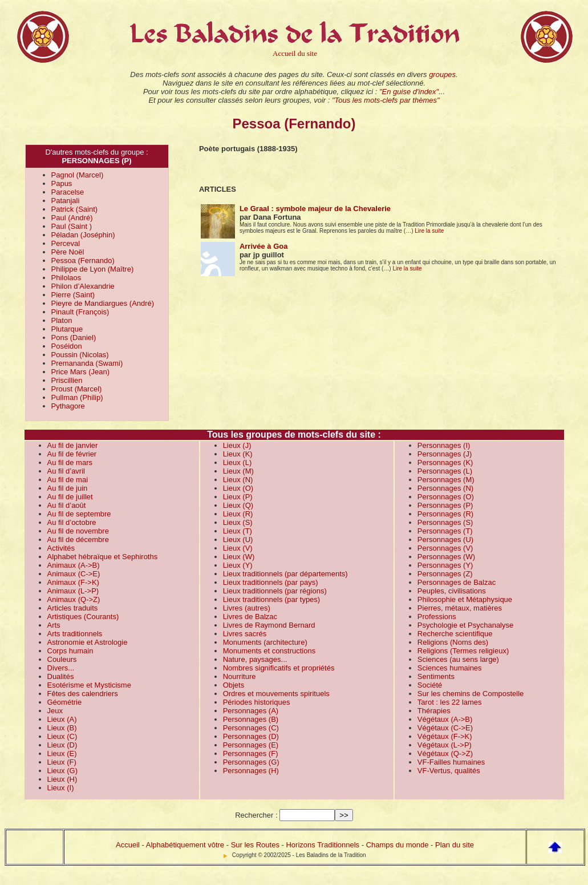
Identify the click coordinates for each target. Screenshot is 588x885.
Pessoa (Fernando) (83, 260)
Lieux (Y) (238, 565)
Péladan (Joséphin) (83, 235)
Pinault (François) (80, 312)
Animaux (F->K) (73, 582)
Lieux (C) (62, 736)
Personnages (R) (445, 514)
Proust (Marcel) (77, 389)
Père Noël (68, 252)
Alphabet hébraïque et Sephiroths (103, 557)
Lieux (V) (238, 548)
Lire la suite (429, 231)
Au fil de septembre (79, 514)
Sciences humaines (450, 668)
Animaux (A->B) (74, 565)
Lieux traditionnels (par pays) (271, 582)
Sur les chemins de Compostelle (471, 694)
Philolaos (66, 278)
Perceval (66, 243)
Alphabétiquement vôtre (185, 845)
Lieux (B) (62, 728)
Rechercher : (256, 815)
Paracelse (68, 192)
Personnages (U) (445, 540)
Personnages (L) (445, 471)
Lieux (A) (62, 719)
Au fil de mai (68, 480)
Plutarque (67, 329)
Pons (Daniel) (74, 338)
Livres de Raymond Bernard (269, 625)
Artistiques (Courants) (83, 617)
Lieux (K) (238, 454)
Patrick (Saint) (75, 209)
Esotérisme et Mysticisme (89, 685)
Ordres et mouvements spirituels (276, 694)
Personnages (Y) (445, 565)
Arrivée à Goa (264, 246)
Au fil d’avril (66, 471)
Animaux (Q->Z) (74, 599)
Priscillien (67, 380)
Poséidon (67, 346)
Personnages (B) (251, 719)
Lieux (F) (62, 762)
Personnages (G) (251, 762)
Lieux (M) (238, 471)
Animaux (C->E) (74, 574)
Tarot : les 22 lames (450, 702)
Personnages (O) (446, 497)
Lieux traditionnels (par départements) (285, 574)
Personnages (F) (251, 753)
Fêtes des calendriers (83, 694)
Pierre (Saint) (73, 295)
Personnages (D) (251, 736)
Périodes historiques (257, 702)
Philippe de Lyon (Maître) (93, 269)
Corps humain (70, 651)
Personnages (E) (251, 745)
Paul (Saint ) (72, 226)
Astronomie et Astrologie (88, 642)
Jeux (55, 711)
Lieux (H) (62, 779)
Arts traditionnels (75, 634)
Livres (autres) (247, 608)
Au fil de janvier (73, 445)
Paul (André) (72, 218)
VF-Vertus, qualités (449, 771)
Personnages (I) (444, 445)
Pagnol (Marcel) (78, 175)
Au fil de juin (68, 488)
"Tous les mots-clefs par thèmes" (386, 100)
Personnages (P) (445, 505)
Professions (437, 617)
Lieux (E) (62, 753)
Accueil (128, 845)
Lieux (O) (238, 488)
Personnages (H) (251, 771)
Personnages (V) (445, 548)
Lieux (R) (238, 514)
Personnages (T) (445, 531)
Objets (234, 685)
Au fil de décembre (78, 540)
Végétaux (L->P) (445, 745)
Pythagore (68, 406)
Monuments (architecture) (265, 642)
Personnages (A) (251, 711)
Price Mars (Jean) (81, 372)
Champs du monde (398, 845)
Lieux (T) (238, 531)
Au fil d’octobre (72, 522)
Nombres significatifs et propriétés (279, 668)
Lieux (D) (62, 745)
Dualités (61, 676)
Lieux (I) (61, 788)
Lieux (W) (239, 557)
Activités (61, 548)
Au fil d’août (67, 505)
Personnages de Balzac (457, 582)
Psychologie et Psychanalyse (465, 625)
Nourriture (240, 676)
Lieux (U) (238, 540)
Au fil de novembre (78, 531)
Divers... (61, 668)
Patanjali (66, 201)
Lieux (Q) (238, 505)
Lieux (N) (238, 480)
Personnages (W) (446, 557)
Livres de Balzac (250, 617)
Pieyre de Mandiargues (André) (103, 303)
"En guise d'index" (409, 92)
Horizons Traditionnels (323, 845)
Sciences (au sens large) (458, 659)
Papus (62, 183)
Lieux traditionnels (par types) (272, 599)
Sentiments (436, 676)
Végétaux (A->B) (445, 719)
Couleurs (62, 659)
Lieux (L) (238, 462)
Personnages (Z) (445, 574)
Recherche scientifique (455, 634)
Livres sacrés (245, 634)
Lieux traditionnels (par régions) (275, 591)
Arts (54, 625)
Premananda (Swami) (87, 363)
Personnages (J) (445, 454)
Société (430, 685)
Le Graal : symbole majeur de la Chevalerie (315, 209)
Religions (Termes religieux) (463, 651)
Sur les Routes (255, 845)
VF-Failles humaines (451, 762)
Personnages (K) (445, 462)
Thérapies (434, 711)
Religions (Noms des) (453, 642)
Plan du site (455, 845)
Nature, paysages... (255, 659)
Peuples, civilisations (452, 591)
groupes (442, 74)
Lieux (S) (238, 522)
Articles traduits (73, 608)
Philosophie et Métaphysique (465, 599)
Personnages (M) (446, 480)
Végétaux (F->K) (445, 736)
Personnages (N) (445, 488)
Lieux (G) (62, 771)
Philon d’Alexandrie (83, 286)
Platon (62, 320)
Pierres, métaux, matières (460, 608)
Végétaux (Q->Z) (445, 753)
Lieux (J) (237, 445)
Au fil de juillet (70, 497)
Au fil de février (72, 454)
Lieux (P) (238, 497)
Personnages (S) (445, 522)
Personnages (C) (251, 728)
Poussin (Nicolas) (80, 355)
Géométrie (65, 702)
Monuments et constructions (269, 651)
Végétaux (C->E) (445, 728)
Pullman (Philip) (77, 397)
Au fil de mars (70, 462)
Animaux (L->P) (73, 591)
